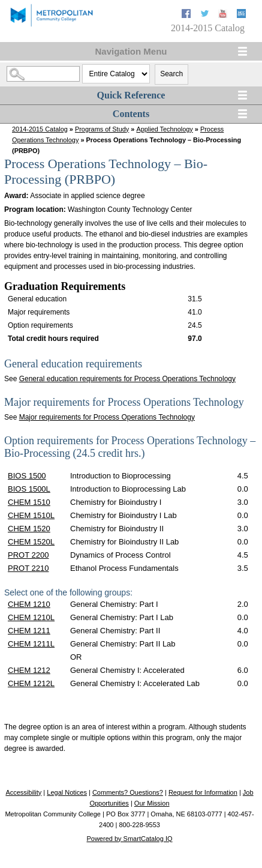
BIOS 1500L (29, 489)
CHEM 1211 (29, 631)
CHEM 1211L (31, 644)
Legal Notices (67, 792)
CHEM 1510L (31, 515)
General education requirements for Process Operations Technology (127, 379)
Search (171, 74)
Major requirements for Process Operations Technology (107, 417)
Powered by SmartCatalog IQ (129, 839)
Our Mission (152, 803)
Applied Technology (164, 129)
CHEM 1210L (31, 617)
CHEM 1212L (31, 683)
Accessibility (23, 792)
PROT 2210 (28, 568)
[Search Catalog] (43, 74)
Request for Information (203, 792)
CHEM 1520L (31, 542)
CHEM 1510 (29, 502)
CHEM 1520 (29, 529)
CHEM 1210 (29, 604)
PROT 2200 (28, 555)
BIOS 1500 (27, 476)
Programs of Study (102, 129)
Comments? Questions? (128, 792)
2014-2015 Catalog (40, 129)
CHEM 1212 (29, 670)
